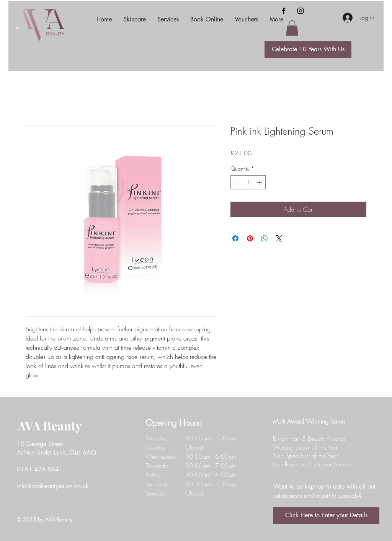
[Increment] (260, 182)
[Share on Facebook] (235, 238)
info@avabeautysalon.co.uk (53, 486)
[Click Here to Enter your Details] (326, 516)
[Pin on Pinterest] (250, 238)
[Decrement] (236, 182)
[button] (292, 28)
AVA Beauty (50, 425)
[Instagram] (301, 11)
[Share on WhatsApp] (265, 238)
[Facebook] (284, 11)
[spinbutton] (248, 182)
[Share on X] (279, 238)
